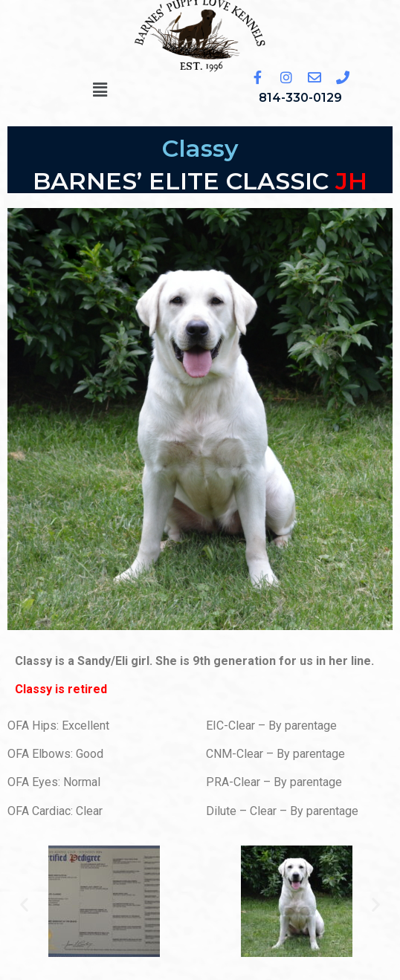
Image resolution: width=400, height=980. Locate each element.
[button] (100, 90)
